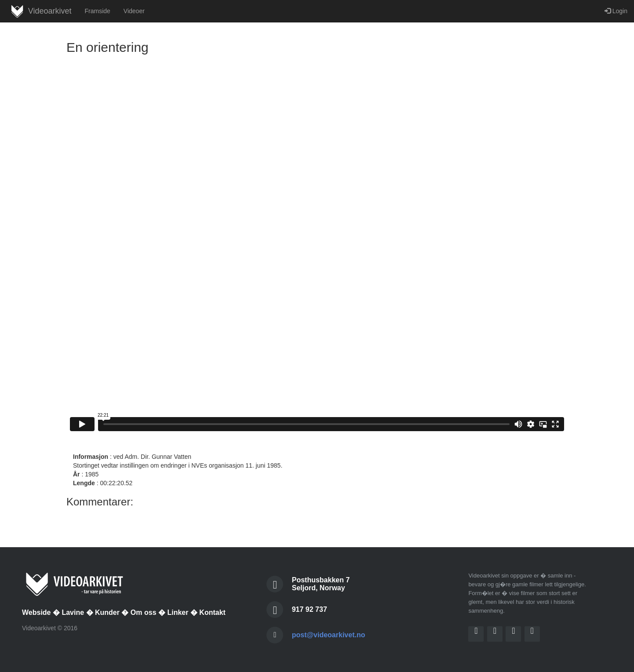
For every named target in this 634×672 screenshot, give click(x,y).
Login (616, 11)
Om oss (144, 612)
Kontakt (212, 612)
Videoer (134, 11)
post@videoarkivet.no (329, 635)
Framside (97, 11)
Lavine (73, 612)
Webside (36, 612)
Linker (178, 612)
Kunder (107, 612)
